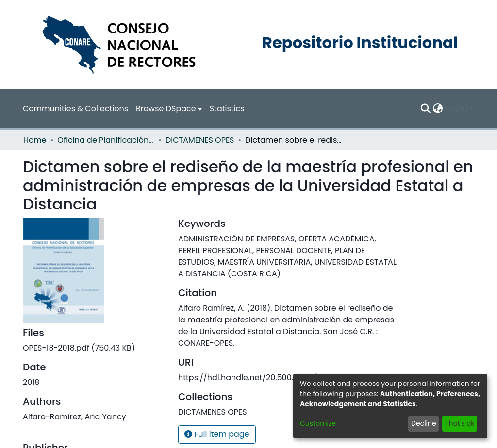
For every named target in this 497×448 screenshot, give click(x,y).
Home (35, 140)
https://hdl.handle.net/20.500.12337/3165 (256, 377)
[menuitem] (169, 109)
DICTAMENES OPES (200, 140)
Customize (318, 423)
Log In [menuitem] (456, 108)
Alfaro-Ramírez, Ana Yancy (75, 417)
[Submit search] (426, 109)
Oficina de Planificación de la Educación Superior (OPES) (106, 140)
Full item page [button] (217, 434)
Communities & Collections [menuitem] (75, 108)
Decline (424, 423)
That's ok (460, 423)
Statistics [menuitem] (227, 108)
